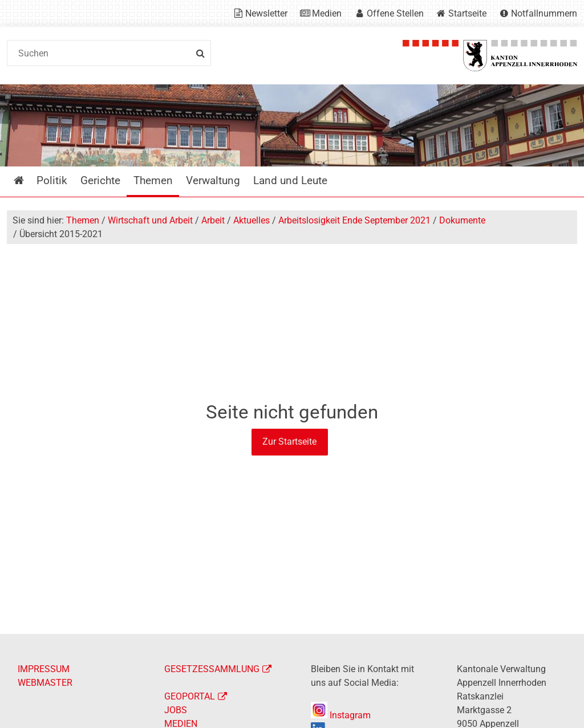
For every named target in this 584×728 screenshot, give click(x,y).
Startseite (467, 13)
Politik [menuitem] (52, 180)
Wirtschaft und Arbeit (150, 220)
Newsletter (266, 13)
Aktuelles (252, 220)
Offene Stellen (395, 13)
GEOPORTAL (190, 696)
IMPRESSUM (44, 669)
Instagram (341, 715)
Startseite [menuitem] (27, 180)
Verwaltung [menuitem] (213, 180)
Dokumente (462, 220)
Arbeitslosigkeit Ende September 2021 (354, 220)
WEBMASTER (45, 683)
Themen (83, 220)
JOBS (176, 710)
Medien (327, 13)
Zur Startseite (289, 442)
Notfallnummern (544, 13)
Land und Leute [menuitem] (290, 180)
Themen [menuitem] (153, 180)
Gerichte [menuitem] (100, 180)
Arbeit (213, 220)
